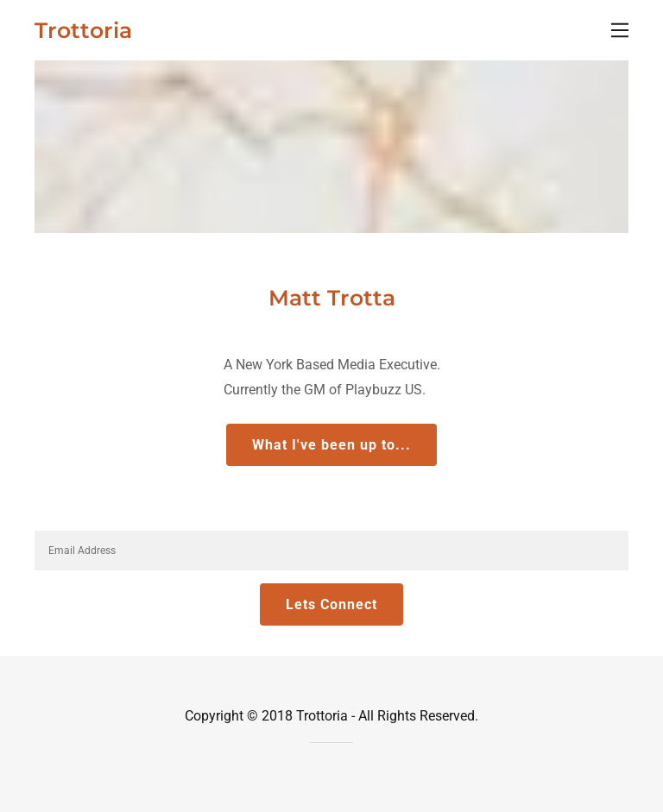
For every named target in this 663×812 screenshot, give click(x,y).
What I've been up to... (331, 445)
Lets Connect (331, 604)
